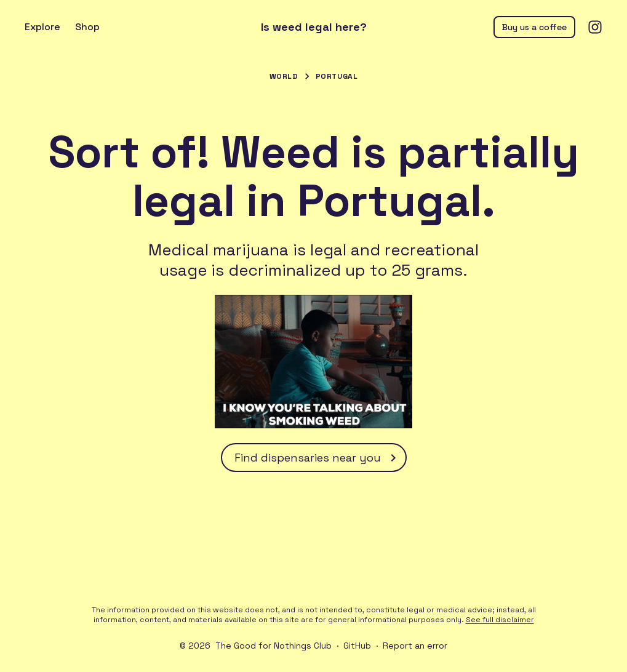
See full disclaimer (500, 620)
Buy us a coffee (534, 27)
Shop (87, 27)
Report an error (415, 646)
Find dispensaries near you (317, 458)
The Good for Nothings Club (274, 646)
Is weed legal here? (314, 27)
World (284, 76)
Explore (42, 27)
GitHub (357, 646)
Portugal (337, 76)
